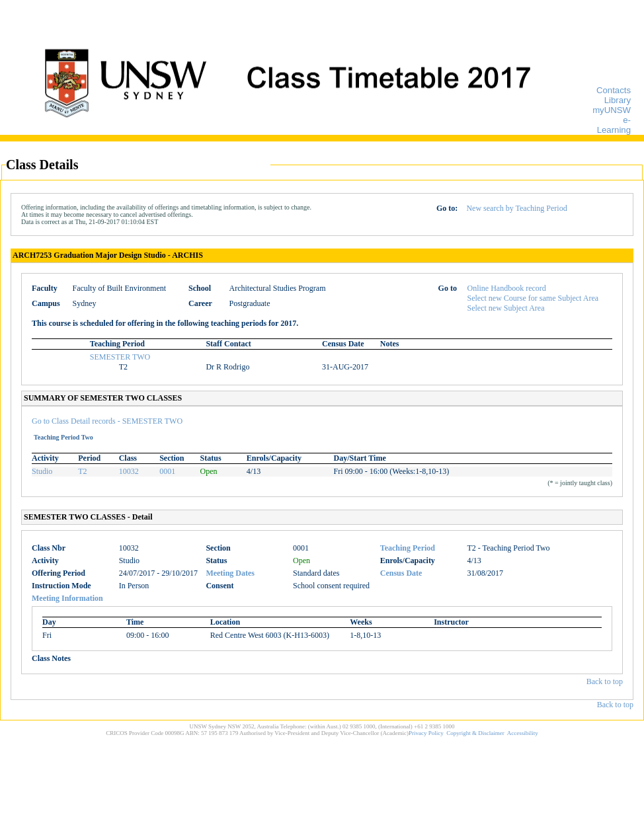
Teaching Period (408, 548)
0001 (167, 471)
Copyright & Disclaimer (475, 733)
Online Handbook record (507, 288)
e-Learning (614, 125)
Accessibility (523, 733)
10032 (129, 471)
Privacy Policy (426, 733)
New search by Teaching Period (516, 208)
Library (618, 100)
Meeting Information (67, 598)
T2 (82, 471)
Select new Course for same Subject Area (533, 298)
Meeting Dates (230, 573)
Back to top (605, 681)
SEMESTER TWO (120, 357)
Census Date (401, 573)
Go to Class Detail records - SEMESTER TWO (107, 421)
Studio (42, 471)
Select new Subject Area (506, 308)
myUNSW (612, 110)
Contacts (614, 90)
